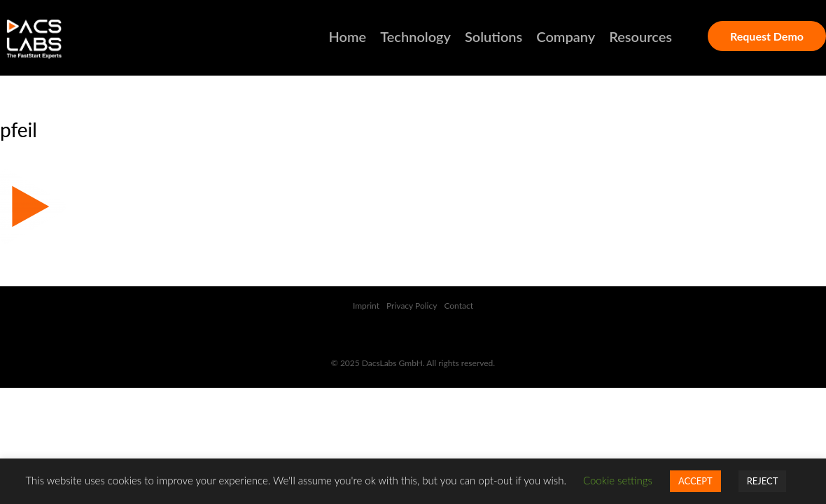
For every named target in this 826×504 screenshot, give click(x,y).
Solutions (493, 36)
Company (566, 36)
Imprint (366, 306)
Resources (640, 36)
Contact (458, 306)
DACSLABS (59, 39)
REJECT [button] (763, 481)
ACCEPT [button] (695, 481)
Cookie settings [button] (618, 480)
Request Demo (767, 36)
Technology (415, 36)
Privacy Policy (412, 306)
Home (348, 36)
